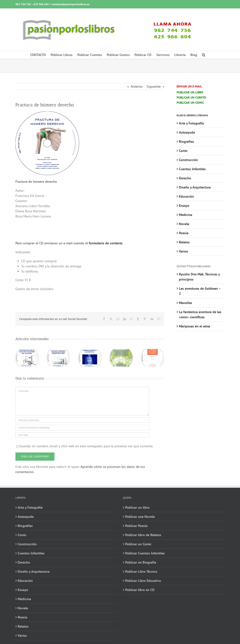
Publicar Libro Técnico (141, 571)
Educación (186, 196)
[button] (204, 55)
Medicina (186, 215)
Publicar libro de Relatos (143, 535)
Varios (183, 251)
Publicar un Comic (138, 544)
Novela (184, 224)
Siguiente (154, 86)
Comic (183, 151)
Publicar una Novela (140, 517)
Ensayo (184, 206)
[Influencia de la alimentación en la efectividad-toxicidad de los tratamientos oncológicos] (121, 351)
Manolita (185, 303)
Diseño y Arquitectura (195, 187)
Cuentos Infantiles (192, 169)
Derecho (185, 178)
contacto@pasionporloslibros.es (71, 4)
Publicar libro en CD (140, 590)
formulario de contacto (106, 243)
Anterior (137, 86)
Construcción (188, 160)
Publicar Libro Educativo (143, 581)
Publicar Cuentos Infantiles (145, 553)
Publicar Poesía (136, 526)
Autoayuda (187, 132)
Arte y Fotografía (191, 123)
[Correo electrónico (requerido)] (82, 428)
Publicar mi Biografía (141, 562)
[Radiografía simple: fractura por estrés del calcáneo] (27, 351)
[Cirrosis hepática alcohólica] (90, 351)
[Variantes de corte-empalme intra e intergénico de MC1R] (153, 351)
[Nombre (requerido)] (82, 420)
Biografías (186, 142)
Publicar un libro (137, 507)
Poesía (184, 233)
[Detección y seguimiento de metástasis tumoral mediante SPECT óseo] (58, 351)
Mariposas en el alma (195, 326)
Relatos (184, 242)
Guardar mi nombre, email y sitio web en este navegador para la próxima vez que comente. (86, 446)
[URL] (82, 435)
